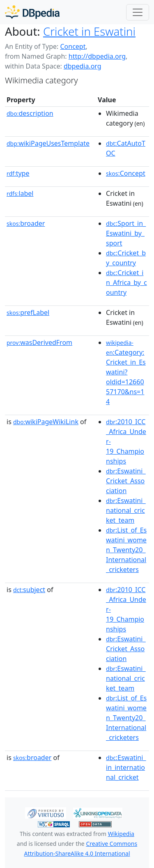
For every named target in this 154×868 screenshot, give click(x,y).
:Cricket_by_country (126, 258)
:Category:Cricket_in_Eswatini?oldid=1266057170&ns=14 (126, 372)
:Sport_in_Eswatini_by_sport (126, 233)
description (30, 113)
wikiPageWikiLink (46, 422)
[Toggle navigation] (138, 12)
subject (29, 590)
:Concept (126, 173)
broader (26, 223)
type (18, 173)
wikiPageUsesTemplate (48, 143)
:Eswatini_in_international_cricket (126, 767)
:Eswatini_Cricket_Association (126, 481)
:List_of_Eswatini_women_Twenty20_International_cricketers (126, 550)
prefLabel (28, 312)
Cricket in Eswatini (89, 31)
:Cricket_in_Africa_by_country (126, 282)
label (20, 193)
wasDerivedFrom (39, 342)
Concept (73, 46)
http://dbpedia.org (97, 56)
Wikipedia (121, 834)
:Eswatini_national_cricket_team (126, 510)
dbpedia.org (83, 66)
